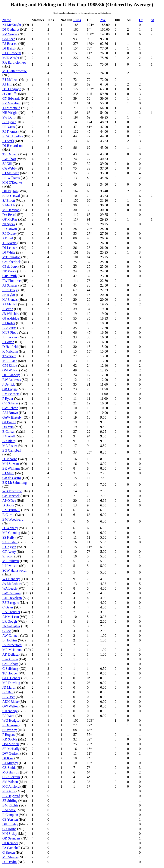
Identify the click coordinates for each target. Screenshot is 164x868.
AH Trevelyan (12, 598)
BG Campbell (12, 450)
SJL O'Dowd (11, 196)
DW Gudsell (11, 753)
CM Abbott (10, 664)
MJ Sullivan (11, 561)
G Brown (9, 852)
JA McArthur (11, 584)
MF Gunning (11, 533)
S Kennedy (10, 711)
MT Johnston (11, 257)
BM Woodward (13, 519)
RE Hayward (11, 796)
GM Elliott (10, 366)
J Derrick (9, 384)
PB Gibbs (9, 791)
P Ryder (8, 399)
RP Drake (9, 234)
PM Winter (10, 34)
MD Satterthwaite (15, 71)
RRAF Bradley (13, 136)
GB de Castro (12, 478)
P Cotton (8, 342)
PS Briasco (10, 44)
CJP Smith (10, 276)
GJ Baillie (9, 422)
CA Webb (9, 168)
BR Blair (8, 441)
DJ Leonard (10, 248)
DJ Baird (8, 48)
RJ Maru (8, 473)
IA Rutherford (12, 645)
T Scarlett (9, 356)
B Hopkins (10, 640)
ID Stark (8, 141)
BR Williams (11, 468)
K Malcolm (10, 351)
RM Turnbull (11, 510)
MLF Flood (10, 333)
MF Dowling (11, 683)
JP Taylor (9, 295)
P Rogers (9, 735)
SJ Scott (8, 556)
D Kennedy (10, 528)
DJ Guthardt (11, 29)
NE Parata (9, 271)
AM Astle (9, 810)
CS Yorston (10, 819)
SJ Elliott (9, 200)
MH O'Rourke (12, 182)
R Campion (10, 815)
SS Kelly (8, 537)
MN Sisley (10, 834)
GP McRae (10, 219)
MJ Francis (10, 300)
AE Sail (8, 238)
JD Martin (9, 687)
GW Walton (10, 706)
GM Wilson (10, 370)
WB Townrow (12, 491)
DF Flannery (11, 375)
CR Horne (9, 829)
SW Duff (9, 117)
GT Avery (9, 552)
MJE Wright (11, 58)
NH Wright (10, 113)
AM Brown (10, 413)
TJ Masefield (11, 108)
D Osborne (10, 459)
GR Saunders (11, 838)
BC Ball (8, 692)
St (152, 20)
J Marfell (9, 436)
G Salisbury (10, 669)
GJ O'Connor (11, 678)
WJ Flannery (11, 579)
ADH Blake (10, 702)
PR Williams (11, 178)
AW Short (9, 159)
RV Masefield (12, 103)
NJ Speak (9, 224)
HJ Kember (10, 843)
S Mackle (9, 205)
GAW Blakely (12, 417)
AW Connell (11, 636)
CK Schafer (10, 403)
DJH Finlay (10, 824)
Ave (103, 20)
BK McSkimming (15, 483)
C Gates (8, 607)
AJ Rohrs (9, 323)
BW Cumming (12, 593)
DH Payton (10, 191)
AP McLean (11, 617)
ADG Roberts (12, 53)
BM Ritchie (10, 805)
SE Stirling (10, 801)
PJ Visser (9, 697)
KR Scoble (10, 739)
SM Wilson (10, 782)
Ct (141, 20)
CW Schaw (10, 408)
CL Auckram (11, 777)
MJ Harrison (11, 210)
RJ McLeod (10, 80)
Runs (77, 20)
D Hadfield (10, 347)
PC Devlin (10, 862)
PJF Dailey (10, 290)
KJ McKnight (12, 25)
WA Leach (10, 588)
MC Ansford (11, 786)
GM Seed (9, 39)
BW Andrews (12, 380)
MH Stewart (11, 464)
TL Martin (10, 243)
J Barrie (8, 309)
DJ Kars (8, 758)
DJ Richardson (12, 146)
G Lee (7, 631)
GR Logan (10, 389)
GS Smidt (9, 768)
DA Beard (9, 215)
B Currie (8, 515)
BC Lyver (9, 122)
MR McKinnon (13, 650)
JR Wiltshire (11, 314)
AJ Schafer (10, 285)
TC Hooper (10, 673)
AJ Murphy (10, 763)
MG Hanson (11, 772)
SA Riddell (10, 542)
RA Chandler (11, 612)
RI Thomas (10, 131)
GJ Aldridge (11, 318)
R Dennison (10, 725)
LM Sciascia (11, 394)
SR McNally (11, 749)
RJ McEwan (11, 173)
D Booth (8, 505)
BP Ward (8, 716)
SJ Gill (7, 164)
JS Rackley (10, 337)
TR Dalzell (10, 154)
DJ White (9, 252)
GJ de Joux (10, 267)
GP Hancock (11, 496)
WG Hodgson (12, 720)
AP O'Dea (9, 501)
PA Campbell (11, 848)
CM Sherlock (12, 262)
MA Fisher (10, 446)
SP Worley (10, 730)
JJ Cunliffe (10, 94)
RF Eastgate (11, 603)
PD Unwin (10, 229)
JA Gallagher (11, 626)
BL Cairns (9, 328)
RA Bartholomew (14, 62)
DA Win (8, 427)
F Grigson (9, 547)
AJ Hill (7, 84)
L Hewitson (10, 566)
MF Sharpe (10, 857)
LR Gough (10, 621)
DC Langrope (12, 89)
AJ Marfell (10, 304)
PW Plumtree (11, 281)
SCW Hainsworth (14, 570)
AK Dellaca (10, 654)
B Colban (9, 432)
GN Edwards (11, 98)
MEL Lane (10, 361)
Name (7, 20)
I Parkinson (10, 659)
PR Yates (9, 127)
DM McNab (11, 744)
